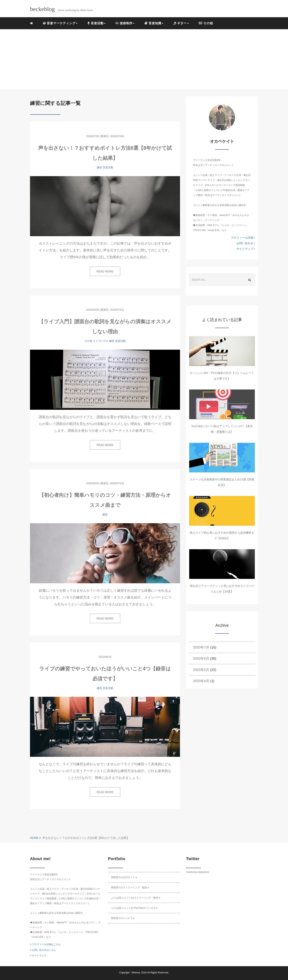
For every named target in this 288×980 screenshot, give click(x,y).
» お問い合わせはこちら (43, 950)
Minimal (136, 973)
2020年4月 (201, 681)
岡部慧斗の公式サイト (124, 877)
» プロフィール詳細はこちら (45, 944)
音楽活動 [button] (97, 23)
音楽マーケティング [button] (60, 23)
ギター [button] (181, 23)
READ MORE (105, 271)
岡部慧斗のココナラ (123, 918)
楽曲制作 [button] (125, 23)
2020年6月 (201, 659)
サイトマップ (246, 249)
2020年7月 (201, 647)
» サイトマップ (38, 956)
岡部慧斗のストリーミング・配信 (130, 888)
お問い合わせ (246, 243)
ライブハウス (101, 341)
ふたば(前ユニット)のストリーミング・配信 (136, 898)
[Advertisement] (144, 59)
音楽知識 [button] (154, 23)
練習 (99, 167)
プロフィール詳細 (243, 238)
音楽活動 (108, 167)
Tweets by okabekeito (197, 872)
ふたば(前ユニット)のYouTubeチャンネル (134, 908)
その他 (206, 23)
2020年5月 (201, 670)
